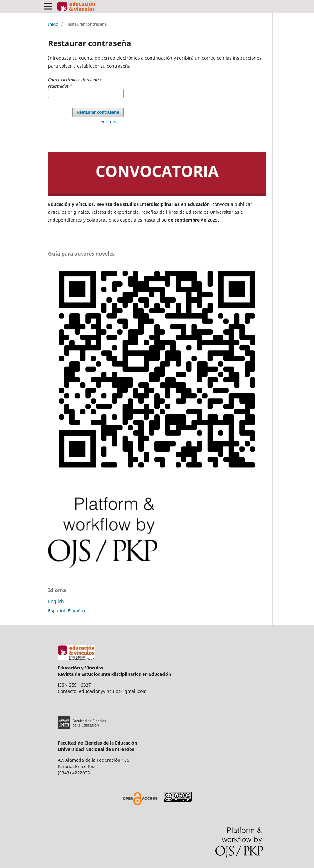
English (56, 601)
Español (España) (67, 611)
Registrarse (109, 122)
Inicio (53, 24)
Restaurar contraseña (98, 112)
